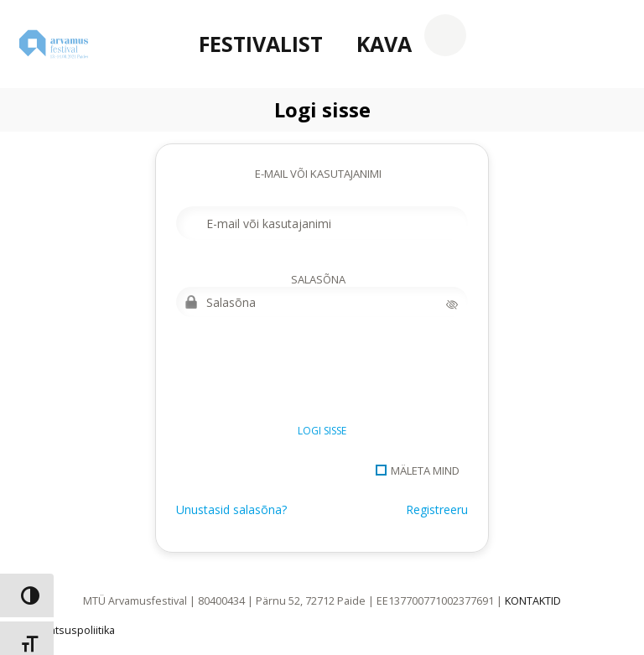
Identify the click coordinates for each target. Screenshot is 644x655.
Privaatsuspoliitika (70, 630)
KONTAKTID (533, 601)
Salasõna (318, 279)
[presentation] (304, 376)
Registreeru (437, 509)
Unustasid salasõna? (231, 509)
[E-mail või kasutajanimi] (322, 223)
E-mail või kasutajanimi (318, 174)
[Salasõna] (322, 302)
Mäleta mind (425, 470)
